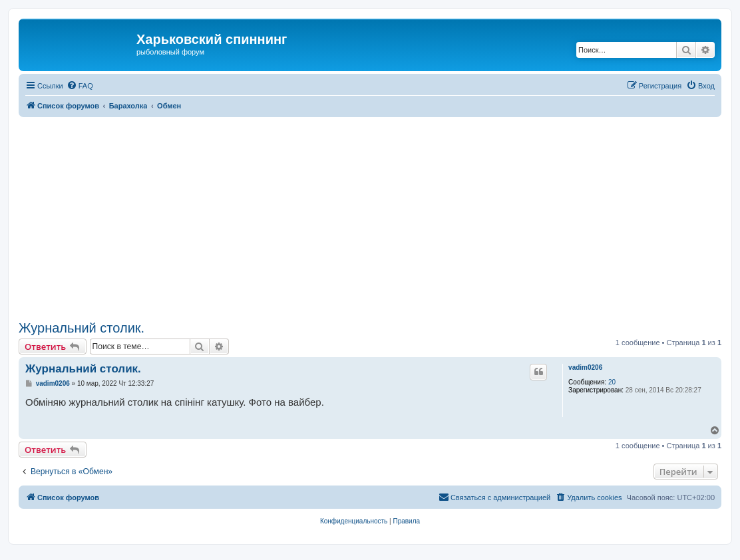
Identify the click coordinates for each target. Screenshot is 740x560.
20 (612, 382)
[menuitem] (80, 86)
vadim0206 (585, 367)
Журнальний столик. (82, 328)
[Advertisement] (379, 217)
